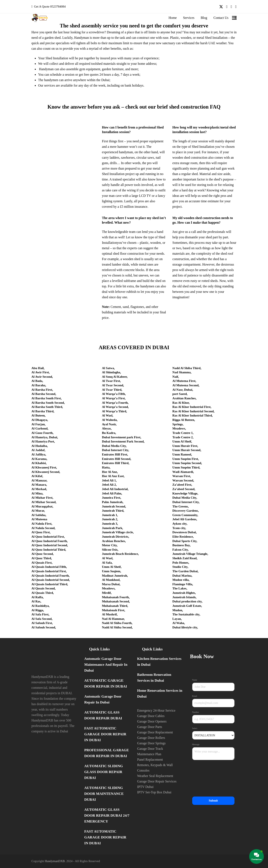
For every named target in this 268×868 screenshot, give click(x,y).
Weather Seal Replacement (155, 776)
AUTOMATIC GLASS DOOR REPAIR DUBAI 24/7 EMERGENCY (107, 815)
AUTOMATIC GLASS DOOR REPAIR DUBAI (103, 715)
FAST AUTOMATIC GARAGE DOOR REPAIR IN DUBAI (105, 734)
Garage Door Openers (152, 721)
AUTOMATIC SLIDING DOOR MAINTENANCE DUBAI (104, 794)
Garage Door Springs (151, 743)
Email (195, 696)
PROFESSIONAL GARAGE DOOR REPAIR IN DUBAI (107, 753)
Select (195, 728)
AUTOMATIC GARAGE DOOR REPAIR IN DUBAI (106, 683)
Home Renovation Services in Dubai (160, 693)
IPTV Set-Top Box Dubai (154, 792)
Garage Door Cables (151, 716)
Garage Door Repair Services (157, 781)
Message (196, 745)
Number (196, 712)
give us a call (187, 232)
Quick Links (99, 649)
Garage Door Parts (150, 727)
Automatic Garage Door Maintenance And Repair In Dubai (106, 665)
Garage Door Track (150, 749)
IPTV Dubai (145, 787)
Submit (213, 801)
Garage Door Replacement (155, 732)
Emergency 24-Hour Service (156, 710)
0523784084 (58, 6)
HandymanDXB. (55, 861)
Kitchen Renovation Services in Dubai (159, 662)
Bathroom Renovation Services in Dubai (154, 678)
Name (195, 680)
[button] (234, 18)
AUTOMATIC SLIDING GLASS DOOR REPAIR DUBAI (104, 772)
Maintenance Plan (149, 754)
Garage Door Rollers (151, 738)
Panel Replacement (150, 760)
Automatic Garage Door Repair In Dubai (103, 699)
